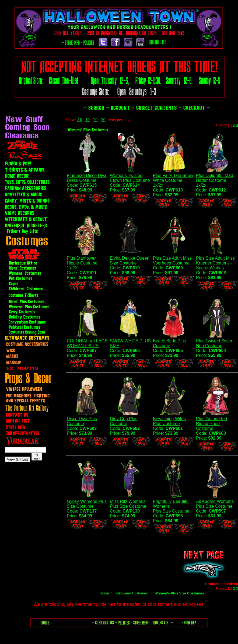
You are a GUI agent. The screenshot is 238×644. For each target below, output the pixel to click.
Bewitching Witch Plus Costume (169, 421)
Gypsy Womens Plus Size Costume (87, 504)
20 (95, 120)
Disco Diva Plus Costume (82, 421)
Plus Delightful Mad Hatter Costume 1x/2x (215, 180)
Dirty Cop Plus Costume (124, 421)
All (79, 120)
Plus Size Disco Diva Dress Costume (87, 178)
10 (87, 120)
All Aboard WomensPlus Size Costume (215, 504)
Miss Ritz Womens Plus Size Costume (128, 504)
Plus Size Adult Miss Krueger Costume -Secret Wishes (215, 263)
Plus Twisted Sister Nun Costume (214, 343)
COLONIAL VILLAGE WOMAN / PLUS (87, 343)
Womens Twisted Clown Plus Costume (130, 178)
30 (103, 120)
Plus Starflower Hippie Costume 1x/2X (82, 263)
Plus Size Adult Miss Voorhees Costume (172, 261)
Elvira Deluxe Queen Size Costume (130, 261)
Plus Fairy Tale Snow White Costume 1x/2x (173, 180)
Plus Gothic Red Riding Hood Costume (212, 424)
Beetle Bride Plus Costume (169, 343)
